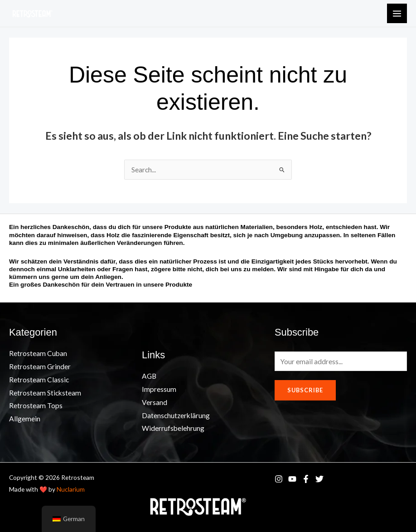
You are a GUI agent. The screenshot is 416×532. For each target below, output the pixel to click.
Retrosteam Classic (39, 380)
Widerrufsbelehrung (173, 428)
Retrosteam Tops (36, 405)
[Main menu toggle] (397, 14)
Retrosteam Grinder (40, 366)
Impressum (159, 389)
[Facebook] (306, 479)
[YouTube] (292, 479)
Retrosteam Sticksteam (45, 393)
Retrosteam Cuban (38, 353)
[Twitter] (319, 479)
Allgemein (25, 419)
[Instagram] (279, 479)
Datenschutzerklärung (176, 415)
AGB (149, 376)
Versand (155, 402)
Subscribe (305, 390)
